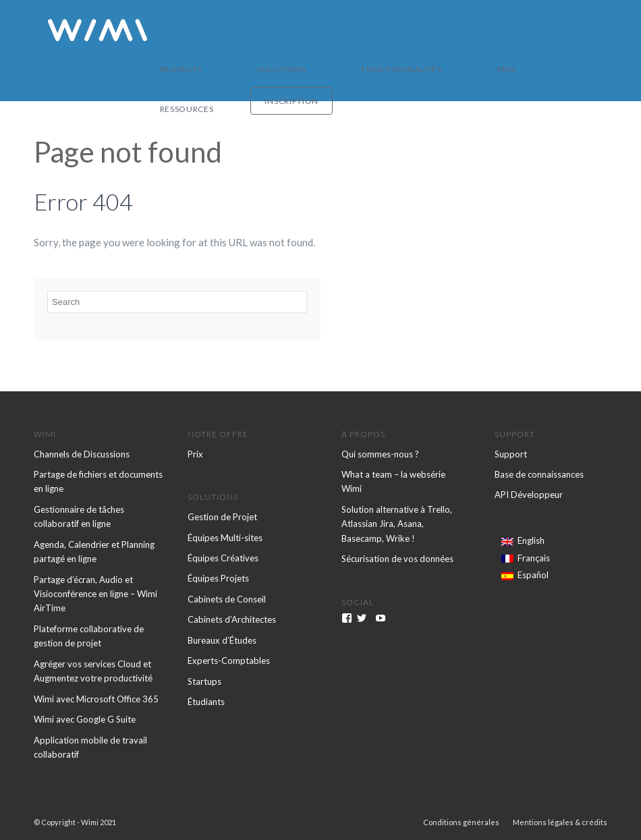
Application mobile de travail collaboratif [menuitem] (90, 747)
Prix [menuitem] (426, 31)
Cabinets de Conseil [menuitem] (227, 599)
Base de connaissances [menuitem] (539, 474)
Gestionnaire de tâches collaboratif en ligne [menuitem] (79, 516)
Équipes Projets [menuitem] (218, 578)
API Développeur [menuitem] (529, 495)
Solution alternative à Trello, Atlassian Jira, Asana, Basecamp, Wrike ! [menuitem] (397, 524)
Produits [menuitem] (230, 31)
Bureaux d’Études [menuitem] (222, 640)
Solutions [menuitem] (287, 31)
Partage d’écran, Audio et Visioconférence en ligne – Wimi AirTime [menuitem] (95, 594)
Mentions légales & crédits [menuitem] (560, 822)
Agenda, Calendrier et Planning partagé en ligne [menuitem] (94, 552)
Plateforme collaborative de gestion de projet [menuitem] (89, 636)
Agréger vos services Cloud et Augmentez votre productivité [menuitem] (93, 671)
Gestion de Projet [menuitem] (222, 517)
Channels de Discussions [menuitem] (82, 454)
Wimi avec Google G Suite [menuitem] (85, 719)
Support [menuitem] (511, 454)
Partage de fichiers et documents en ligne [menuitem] (98, 481)
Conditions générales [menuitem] (461, 822)
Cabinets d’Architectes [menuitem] (232, 619)
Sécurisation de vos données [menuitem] (397, 559)
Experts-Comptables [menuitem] (229, 661)
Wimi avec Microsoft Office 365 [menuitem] (96, 699)
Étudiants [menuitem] (206, 702)
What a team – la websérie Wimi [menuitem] (393, 481)
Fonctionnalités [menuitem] (364, 31)
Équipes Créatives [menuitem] (223, 558)
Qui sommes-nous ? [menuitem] (380, 454)
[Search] (177, 302)
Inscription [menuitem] (558, 31)
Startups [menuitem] (204, 681)
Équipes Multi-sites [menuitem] (225, 538)
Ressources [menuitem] (474, 31)
